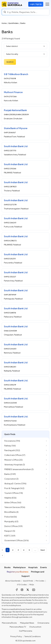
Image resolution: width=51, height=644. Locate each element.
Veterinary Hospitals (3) (15, 465)
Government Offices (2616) (17, 540)
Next (43, 550)
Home (4, 23)
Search (10, 62)
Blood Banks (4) (11, 512)
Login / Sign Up (36, 4)
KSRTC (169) (10, 536)
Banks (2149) (10, 474)
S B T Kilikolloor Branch (16, 74)
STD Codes (22, 585)
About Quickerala (13, 581)
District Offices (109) (13, 526)
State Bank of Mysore (16, 128)
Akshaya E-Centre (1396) (15, 483)
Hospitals (33, 567)
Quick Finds (28, 581)
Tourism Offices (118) (14, 493)
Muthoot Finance (13, 92)
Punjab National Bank (15, 110)
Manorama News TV (18, 627)
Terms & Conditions (33, 636)
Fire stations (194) (12, 441)
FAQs (32, 585)
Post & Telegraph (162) (14, 488)
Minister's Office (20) (13, 460)
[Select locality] (26, 54)
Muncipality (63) (11, 521)
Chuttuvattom (35, 627)
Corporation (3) (11, 479)
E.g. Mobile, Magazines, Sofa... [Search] (22, 12)
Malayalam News (27, 623)
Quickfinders (13, 23)
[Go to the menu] (47, 4)
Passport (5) (10, 531)
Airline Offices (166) (13, 502)
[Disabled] (2, 550)
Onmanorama (43, 623)
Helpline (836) (10, 498)
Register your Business (18, 572)
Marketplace (19, 567)
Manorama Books (9, 623)
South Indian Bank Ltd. (16, 380)
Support (26, 576)
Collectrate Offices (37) (15, 455)
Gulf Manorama (26, 631)
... (35, 550)
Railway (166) (10, 446)
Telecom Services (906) (15, 507)
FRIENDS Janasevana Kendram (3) (19, 469)
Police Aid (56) (11, 517)
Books (7, 567)
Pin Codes (40, 581)
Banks (23, 23)
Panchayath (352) (12, 450)
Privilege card (38, 572)
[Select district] (26, 46)
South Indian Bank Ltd (16, 146)
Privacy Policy (16, 636)
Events (44, 567)
